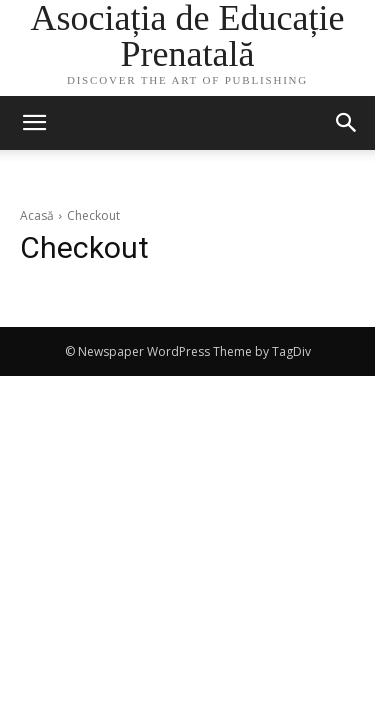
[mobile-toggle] (34, 123)
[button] (347, 123)
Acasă (37, 215)
